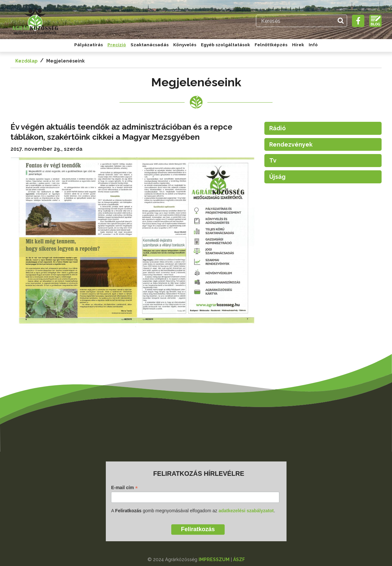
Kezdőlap (26, 61)
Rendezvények (291, 144)
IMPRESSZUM (214, 559)
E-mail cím (124, 488)
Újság (277, 177)
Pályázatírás (89, 45)
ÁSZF (239, 559)
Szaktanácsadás (150, 45)
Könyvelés (185, 45)
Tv (273, 160)
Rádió (278, 128)
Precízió (117, 45)
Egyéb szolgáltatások (225, 45)
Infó (313, 45)
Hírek (298, 45)
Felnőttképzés (271, 45)
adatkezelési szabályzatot (246, 511)
